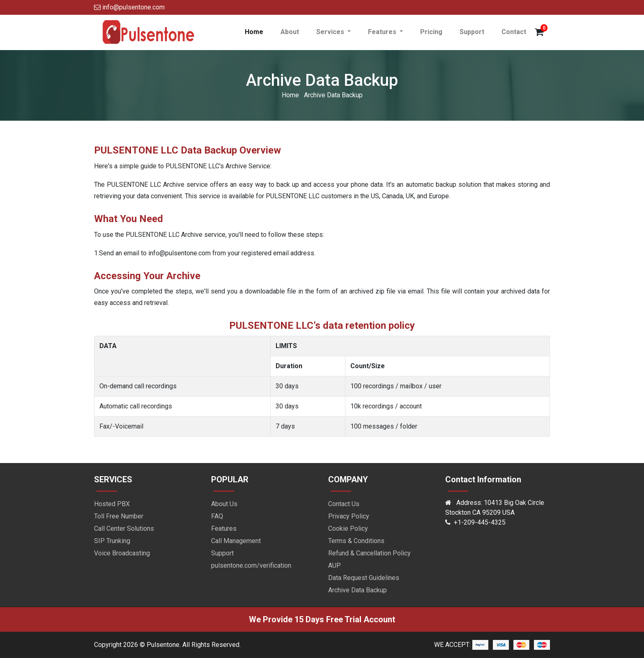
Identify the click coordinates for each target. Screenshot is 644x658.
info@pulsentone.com (129, 7)
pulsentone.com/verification (251, 565)
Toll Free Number (119, 516)
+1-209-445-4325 (480, 522)
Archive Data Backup (358, 590)
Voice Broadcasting (122, 553)
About (290, 32)
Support (472, 32)
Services (331, 32)
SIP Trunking (112, 541)
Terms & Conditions (356, 541)
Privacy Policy (349, 516)
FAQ (217, 516)
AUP (335, 565)
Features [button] (383, 32)
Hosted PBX (112, 504)
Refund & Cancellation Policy (369, 553)
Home (258, 31)
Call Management (236, 541)
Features (224, 528)
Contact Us (344, 504)
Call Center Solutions (124, 528)
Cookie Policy (348, 528)
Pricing (431, 32)
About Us (224, 504)
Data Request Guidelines (364, 578)
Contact (514, 32)
